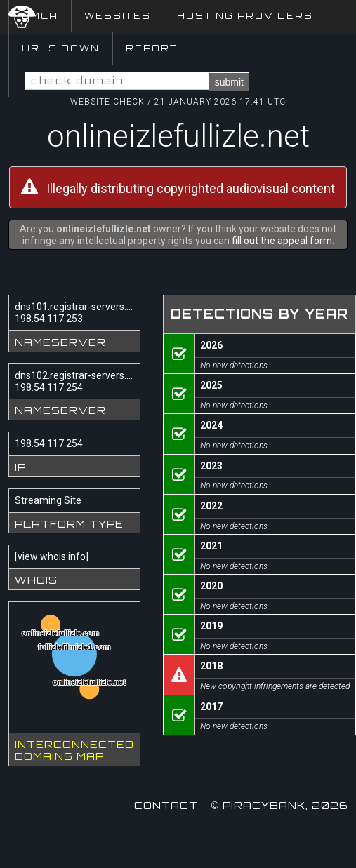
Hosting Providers (245, 16)
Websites (118, 16)
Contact (166, 805)
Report (152, 48)
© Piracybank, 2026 (279, 805)
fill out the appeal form (282, 241)
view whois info (52, 556)
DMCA (40, 16)
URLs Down (61, 48)
